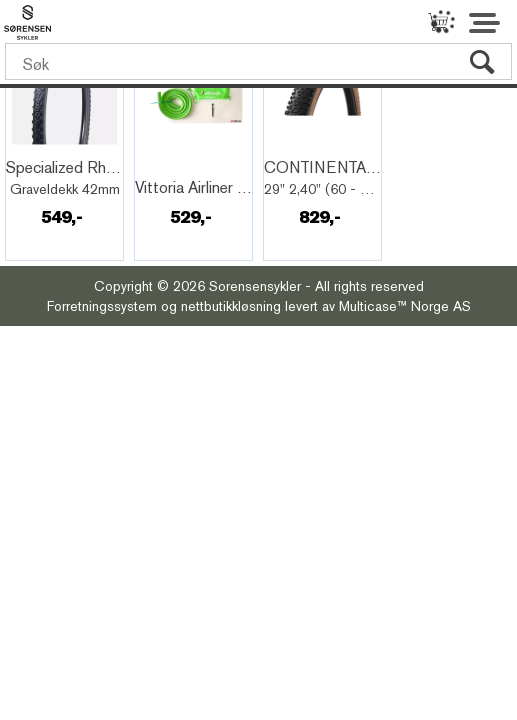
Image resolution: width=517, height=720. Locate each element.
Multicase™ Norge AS (405, 306)
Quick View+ (61, 146)
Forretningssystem (102, 306)
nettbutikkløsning (231, 306)
